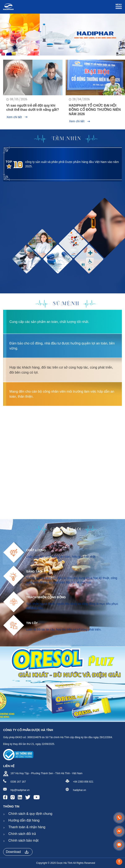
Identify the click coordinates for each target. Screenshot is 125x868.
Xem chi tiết (17, 117)
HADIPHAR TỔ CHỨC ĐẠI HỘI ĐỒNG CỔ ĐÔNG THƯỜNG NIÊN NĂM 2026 (95, 110)
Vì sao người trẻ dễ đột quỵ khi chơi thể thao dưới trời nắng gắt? (33, 108)
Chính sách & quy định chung (30, 814)
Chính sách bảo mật (23, 840)
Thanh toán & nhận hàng (27, 827)
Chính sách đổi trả (22, 834)
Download (17, 852)
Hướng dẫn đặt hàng (24, 820)
